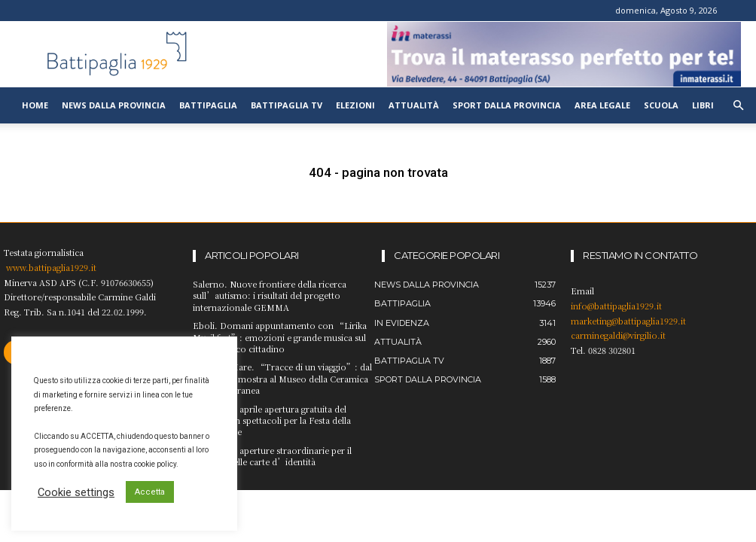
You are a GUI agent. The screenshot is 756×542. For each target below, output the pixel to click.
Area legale (602, 105)
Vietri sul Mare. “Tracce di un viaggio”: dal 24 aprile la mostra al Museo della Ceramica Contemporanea (282, 378)
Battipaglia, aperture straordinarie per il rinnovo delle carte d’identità (272, 456)
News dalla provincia (114, 105)
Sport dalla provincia (507, 105)
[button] (738, 106)
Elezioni (355, 105)
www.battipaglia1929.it (51, 267)
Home (35, 105)
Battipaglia (208, 105)
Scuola (661, 105)
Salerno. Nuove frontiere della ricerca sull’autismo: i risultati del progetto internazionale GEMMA (270, 295)
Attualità (414, 105)
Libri (703, 105)
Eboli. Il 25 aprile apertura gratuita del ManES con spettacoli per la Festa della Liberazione (272, 420)
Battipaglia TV (287, 105)
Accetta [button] (150, 492)
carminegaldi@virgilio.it (618, 335)
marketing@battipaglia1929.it (628, 321)
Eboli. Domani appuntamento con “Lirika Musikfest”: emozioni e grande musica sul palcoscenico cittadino (280, 337)
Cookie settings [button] (76, 492)
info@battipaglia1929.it (616, 306)
